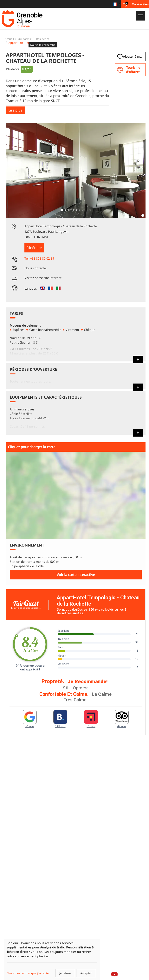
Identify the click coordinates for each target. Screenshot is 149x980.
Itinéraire (34, 248)
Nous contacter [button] (36, 268)
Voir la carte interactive (76, 575)
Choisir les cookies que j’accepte (28, 973)
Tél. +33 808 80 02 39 (39, 258)
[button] (16, 171)
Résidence (43, 39)
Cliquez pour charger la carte (32, 447)
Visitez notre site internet (43, 278)
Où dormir (25, 39)
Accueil (9, 39)
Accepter (86, 973)
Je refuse (65, 973)
